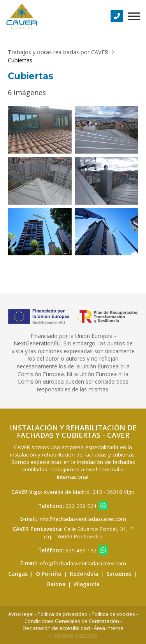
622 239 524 (81, 506)
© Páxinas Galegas (73, 636)
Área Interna (109, 628)
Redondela (84, 574)
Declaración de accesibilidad (56, 628)
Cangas (18, 574)
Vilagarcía (86, 584)
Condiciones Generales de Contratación (72, 621)
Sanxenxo (119, 574)
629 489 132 (81, 550)
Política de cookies (113, 614)
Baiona (56, 584)
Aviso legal (21, 614)
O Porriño (49, 574)
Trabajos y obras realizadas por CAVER (58, 52)
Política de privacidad (62, 614)
